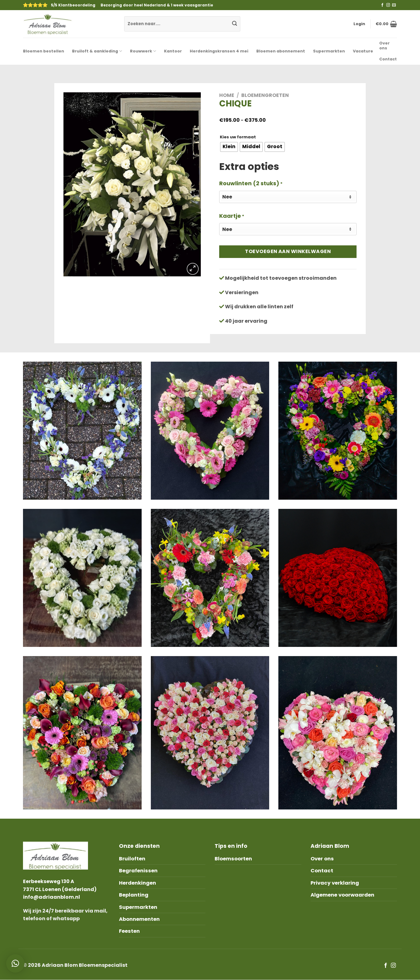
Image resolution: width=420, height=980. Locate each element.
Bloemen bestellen (44, 51)
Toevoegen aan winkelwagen (288, 251)
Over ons (384, 46)
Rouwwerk (143, 51)
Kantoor (173, 51)
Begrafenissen (138, 871)
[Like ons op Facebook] (382, 5)
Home (227, 95)
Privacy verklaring (335, 883)
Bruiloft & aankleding (97, 51)
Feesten (129, 931)
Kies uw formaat (238, 137)
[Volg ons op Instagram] (388, 5)
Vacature (363, 51)
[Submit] (235, 24)
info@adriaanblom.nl (52, 897)
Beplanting (134, 895)
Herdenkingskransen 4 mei (219, 51)
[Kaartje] (288, 229)
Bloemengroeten (265, 95)
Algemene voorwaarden (342, 895)
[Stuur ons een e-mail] (394, 5)
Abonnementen (139, 919)
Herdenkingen (137, 883)
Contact (388, 59)
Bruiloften (132, 859)
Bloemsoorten (233, 859)
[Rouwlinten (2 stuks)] (288, 197)
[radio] (229, 147)
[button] (15, 963)
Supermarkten (329, 51)
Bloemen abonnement (281, 51)
